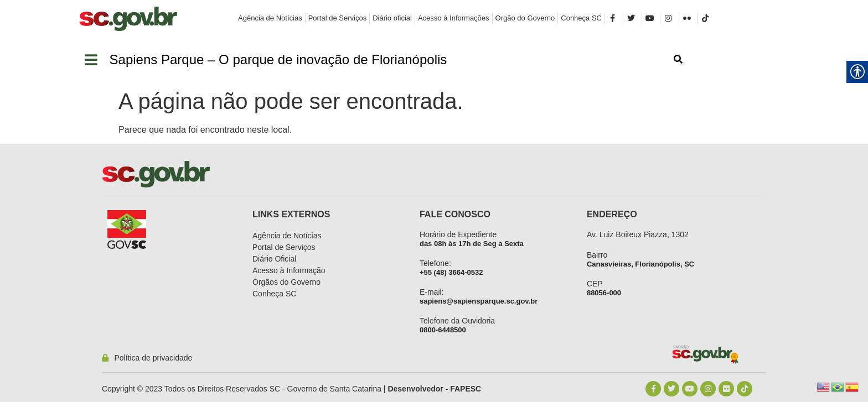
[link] (128, 19)
